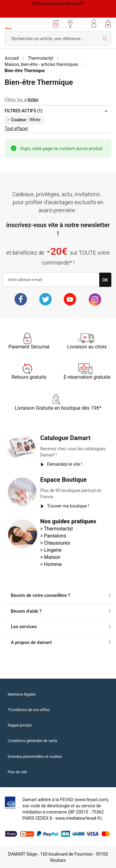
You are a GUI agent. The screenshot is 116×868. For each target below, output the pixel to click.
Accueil (12, 58)
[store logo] (23, 25)
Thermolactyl (40, 58)
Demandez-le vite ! (65, 464)
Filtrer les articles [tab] (21, 100)
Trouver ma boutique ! (68, 506)
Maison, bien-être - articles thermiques (41, 64)
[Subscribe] (105, 280)
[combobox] (58, 39)
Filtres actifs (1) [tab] (24, 111)
